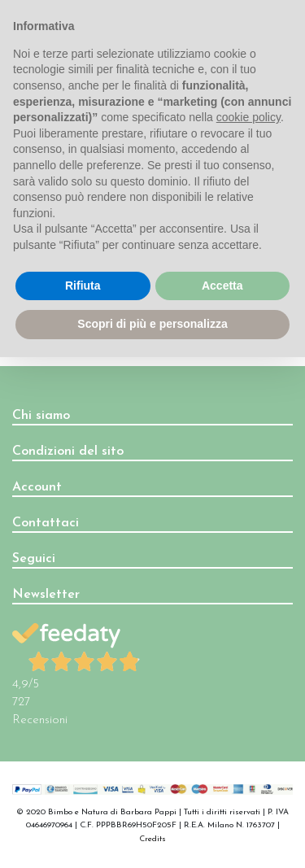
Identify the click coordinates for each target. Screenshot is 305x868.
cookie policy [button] (248, 117)
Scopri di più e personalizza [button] (152, 324)
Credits (152, 839)
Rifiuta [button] (83, 286)
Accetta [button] (222, 286)
